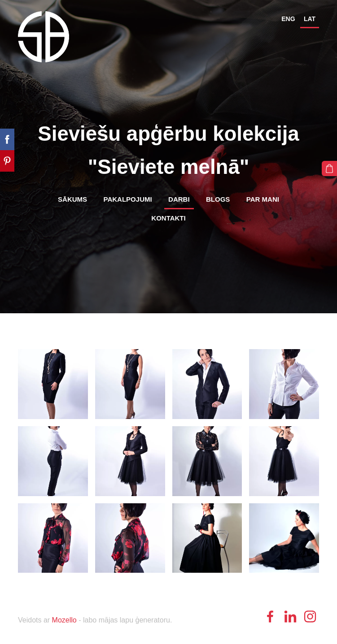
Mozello (64, 620)
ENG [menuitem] (288, 19)
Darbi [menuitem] (179, 199)
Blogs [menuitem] (218, 199)
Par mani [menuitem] (263, 199)
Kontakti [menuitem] (168, 218)
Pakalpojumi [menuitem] (128, 199)
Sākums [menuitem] (72, 199)
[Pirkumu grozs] (329, 169)
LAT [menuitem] (310, 19)
